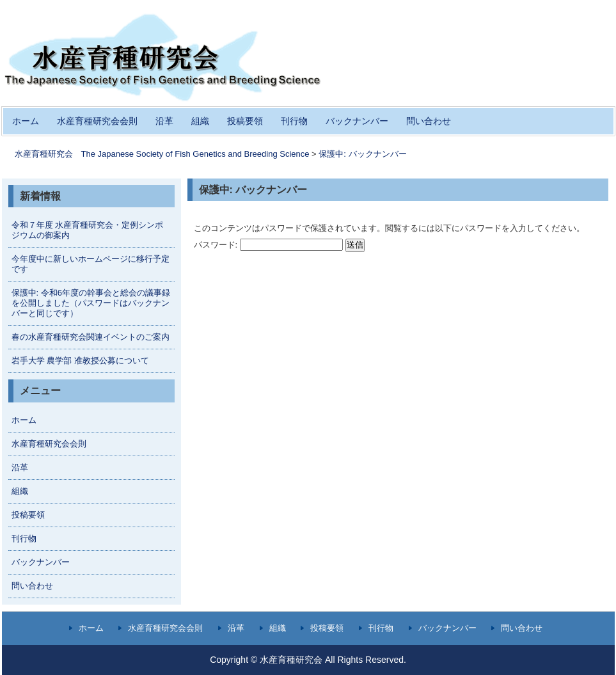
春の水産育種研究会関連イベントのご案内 (91, 337)
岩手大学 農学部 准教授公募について (80, 361)
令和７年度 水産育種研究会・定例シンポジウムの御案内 (88, 230)
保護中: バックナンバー (362, 154)
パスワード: (269, 245)
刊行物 (294, 121)
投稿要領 (245, 121)
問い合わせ (429, 121)
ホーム (26, 121)
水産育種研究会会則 (97, 121)
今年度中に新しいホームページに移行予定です (91, 264)
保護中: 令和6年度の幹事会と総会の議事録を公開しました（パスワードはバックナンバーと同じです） (91, 303)
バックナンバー (357, 121)
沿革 (164, 121)
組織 (200, 121)
